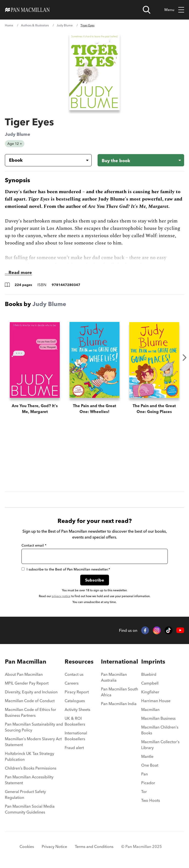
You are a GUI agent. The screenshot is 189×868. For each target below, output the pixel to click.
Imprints (153, 662)
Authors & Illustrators (35, 25)
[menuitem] (35, 676)
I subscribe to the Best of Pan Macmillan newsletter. (66, 569)
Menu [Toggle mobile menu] (174, 10)
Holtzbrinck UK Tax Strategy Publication (30, 756)
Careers (72, 683)
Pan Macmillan (26, 662)
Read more (20, 272)
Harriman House (156, 701)
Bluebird (149, 674)
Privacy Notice (54, 847)
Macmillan (150, 709)
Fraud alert (74, 748)
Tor (144, 792)
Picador (148, 783)
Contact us (74, 674)
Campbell (150, 683)
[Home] (27, 10)
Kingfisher (150, 692)
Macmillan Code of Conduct (30, 701)
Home (9, 25)
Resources (79, 662)
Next (185, 358)
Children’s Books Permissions (31, 768)
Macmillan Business (158, 718)
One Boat (150, 765)
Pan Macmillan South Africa (119, 692)
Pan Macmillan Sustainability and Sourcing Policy (34, 727)
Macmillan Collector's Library (160, 745)
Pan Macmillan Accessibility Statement (29, 780)
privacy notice (61, 596)
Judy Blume (65, 25)
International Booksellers (76, 736)
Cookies (27, 847)
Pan (144, 774)
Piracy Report (77, 692)
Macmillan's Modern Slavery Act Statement (33, 742)
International (119, 662)
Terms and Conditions (94, 847)
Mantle (147, 756)
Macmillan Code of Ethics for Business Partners (30, 712)
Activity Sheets (77, 709)
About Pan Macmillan (24, 674)
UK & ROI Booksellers (75, 721)
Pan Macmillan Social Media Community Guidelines (30, 809)
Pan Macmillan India (119, 704)
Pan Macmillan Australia (114, 677)
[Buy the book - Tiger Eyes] (141, 160)
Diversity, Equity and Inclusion (31, 692)
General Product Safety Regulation (25, 794)
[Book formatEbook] (44, 160)
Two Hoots (151, 800)
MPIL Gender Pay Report (27, 683)
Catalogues (75, 701)
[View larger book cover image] (95, 72)
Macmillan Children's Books (160, 730)
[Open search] (147, 10)
